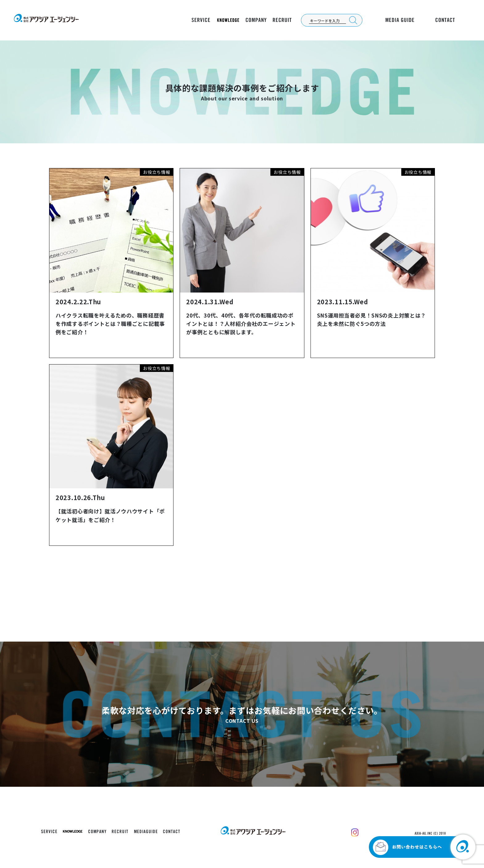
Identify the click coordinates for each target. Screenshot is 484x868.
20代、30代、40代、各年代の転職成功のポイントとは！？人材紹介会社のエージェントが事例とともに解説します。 (241, 324)
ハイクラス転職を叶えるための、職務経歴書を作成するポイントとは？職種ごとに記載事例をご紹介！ (110, 324)
